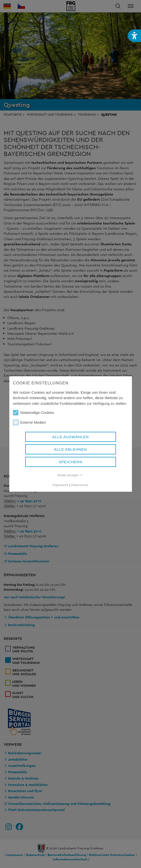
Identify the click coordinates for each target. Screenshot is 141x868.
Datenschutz (80, 485)
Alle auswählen (70, 437)
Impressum (61, 485)
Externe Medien (30, 422)
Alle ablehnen (71, 449)
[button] (134, 36)
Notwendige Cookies (34, 413)
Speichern (70, 462)
